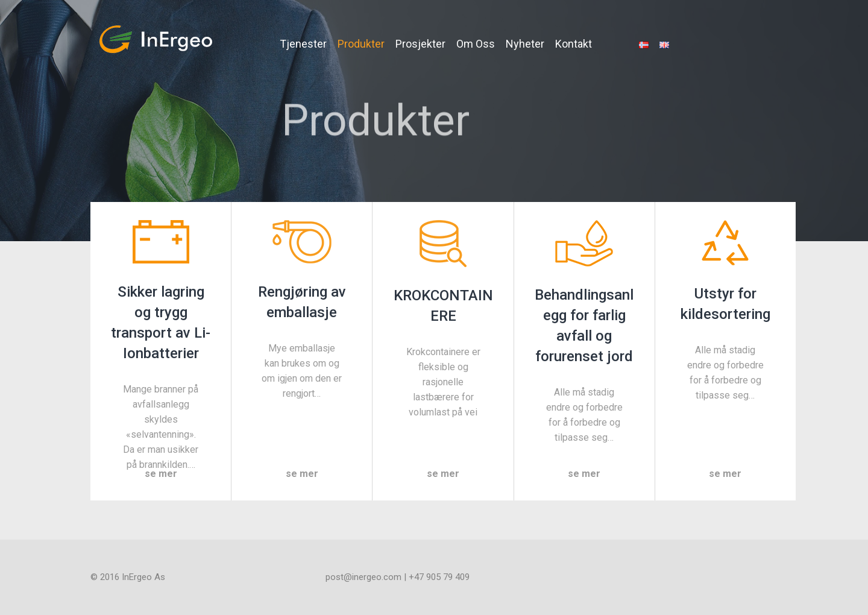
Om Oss (476, 44)
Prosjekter (420, 44)
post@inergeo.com (363, 577)
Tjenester (303, 44)
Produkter (361, 44)
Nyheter (525, 44)
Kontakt (574, 44)
